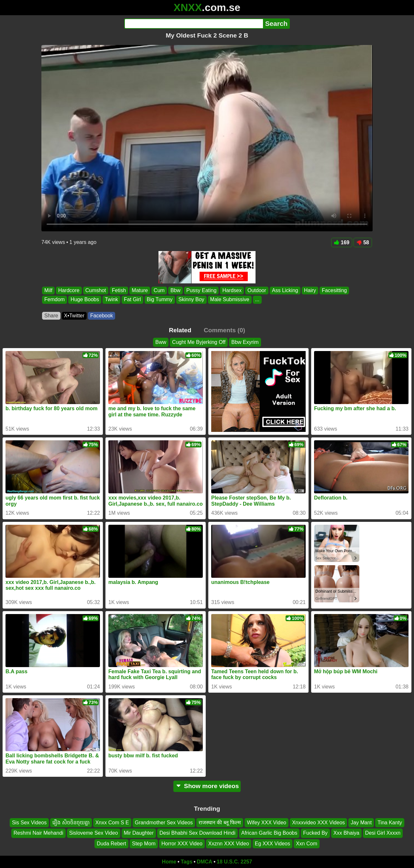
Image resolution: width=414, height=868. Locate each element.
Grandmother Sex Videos (164, 823)
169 (342, 242)
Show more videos (207, 786)
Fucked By (315, 833)
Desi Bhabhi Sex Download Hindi (197, 833)
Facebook (102, 316)
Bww (161, 342)
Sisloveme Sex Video (94, 833)
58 (363, 242)
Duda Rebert (111, 844)
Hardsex (232, 290)
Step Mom (144, 844)
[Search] (194, 24)
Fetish (119, 290)
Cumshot (96, 290)
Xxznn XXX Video (229, 844)
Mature (140, 290)
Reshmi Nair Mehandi (38, 833)
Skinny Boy (191, 300)
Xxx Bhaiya (346, 833)
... (257, 300)
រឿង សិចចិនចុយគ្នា (71, 823)
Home (169, 862)
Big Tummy (160, 300)
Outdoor (257, 290)
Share (51, 316)
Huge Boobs (85, 300)
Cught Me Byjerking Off (199, 342)
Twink (111, 300)
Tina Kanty (390, 823)
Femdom (54, 300)
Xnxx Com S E (112, 823)
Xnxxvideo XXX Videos (318, 823)
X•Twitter (74, 316)
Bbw (175, 290)
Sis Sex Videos (29, 823)
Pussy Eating (201, 290)
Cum (159, 290)
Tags (187, 862)
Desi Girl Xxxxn (383, 833)
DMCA (204, 862)
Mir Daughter (139, 833)
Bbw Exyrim (245, 342)
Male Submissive (230, 300)
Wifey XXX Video (267, 823)
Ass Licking (285, 290)
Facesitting (334, 290)
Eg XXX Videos (272, 844)
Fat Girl (132, 300)
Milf (48, 290)
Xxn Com (307, 844)
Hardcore (69, 290)
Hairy (310, 290)
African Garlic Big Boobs (269, 833)
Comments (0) (224, 330)
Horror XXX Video (182, 844)
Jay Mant (361, 823)
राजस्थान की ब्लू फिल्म (220, 823)
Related (180, 330)
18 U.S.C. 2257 (234, 862)
